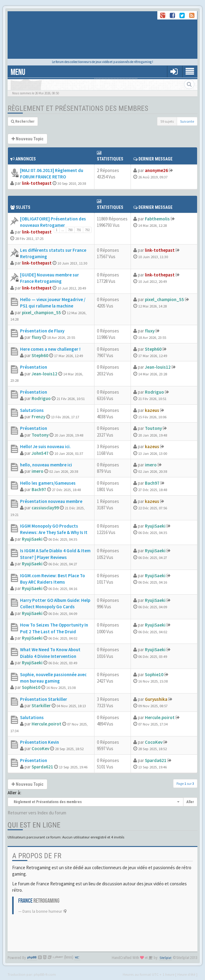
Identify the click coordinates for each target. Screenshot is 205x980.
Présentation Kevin (39, 742)
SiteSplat (166, 958)
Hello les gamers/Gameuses (48, 483)
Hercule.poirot (46, 724)
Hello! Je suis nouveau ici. (45, 446)
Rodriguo (41, 398)
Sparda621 (42, 767)
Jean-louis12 (44, 374)
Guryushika (156, 699)
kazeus (152, 410)
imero (38, 471)
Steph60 (40, 355)
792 (87, 230)
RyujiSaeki (32, 539)
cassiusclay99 (45, 508)
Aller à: (14, 793)
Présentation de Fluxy (42, 331)
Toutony (40, 435)
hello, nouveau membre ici (46, 465)
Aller (190, 802)
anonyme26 (156, 170)
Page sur (185, 783)
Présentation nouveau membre (51, 501)
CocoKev (40, 748)
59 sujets (167, 121)
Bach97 (39, 489)
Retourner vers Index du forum (37, 813)
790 (70, 230)
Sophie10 (31, 687)
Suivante (187, 121)
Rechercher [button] (23, 121)
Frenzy (38, 417)
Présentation (34, 367)
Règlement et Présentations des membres (78, 108)
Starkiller (41, 706)
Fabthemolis (157, 219)
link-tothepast (37, 183)
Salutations (32, 410)
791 (79, 230)
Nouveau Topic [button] (27, 139)
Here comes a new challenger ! (50, 349)
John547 (40, 453)
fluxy (36, 337)
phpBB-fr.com (45, 974)
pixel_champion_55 (41, 313)
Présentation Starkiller (44, 699)
